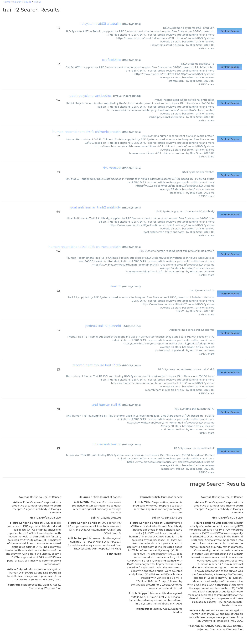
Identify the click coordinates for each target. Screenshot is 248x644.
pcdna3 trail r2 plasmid (103, 326)
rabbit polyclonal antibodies (90, 96)
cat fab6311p (111, 60)
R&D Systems (131, 24)
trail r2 (116, 286)
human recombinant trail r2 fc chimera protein (85, 247)
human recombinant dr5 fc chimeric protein (87, 132)
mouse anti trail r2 (107, 444)
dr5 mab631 (112, 168)
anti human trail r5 (106, 405)
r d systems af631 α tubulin (100, 24)
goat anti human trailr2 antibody (95, 207)
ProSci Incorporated (127, 96)
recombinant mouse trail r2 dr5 (97, 365)
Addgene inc (132, 326)
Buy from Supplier (229, 31)
